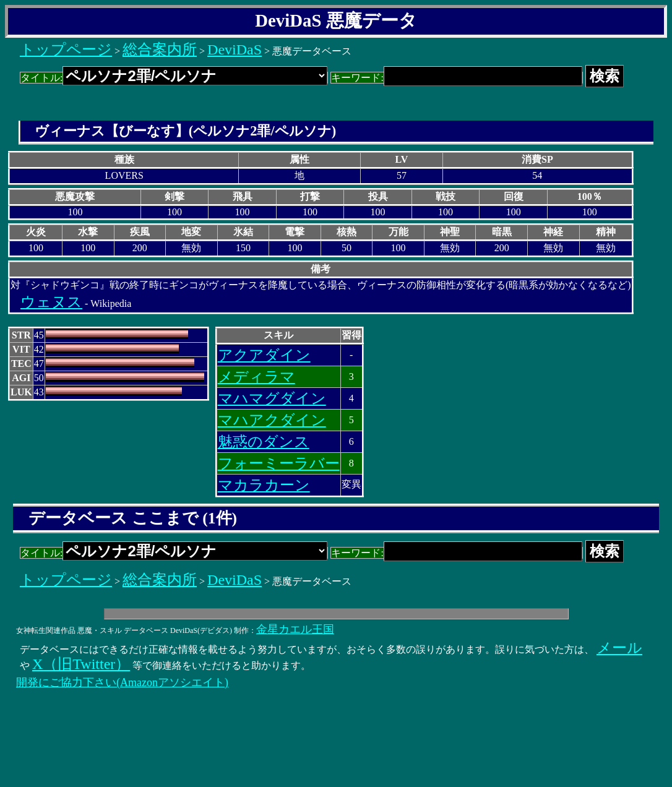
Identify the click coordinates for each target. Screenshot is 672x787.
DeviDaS (235, 49)
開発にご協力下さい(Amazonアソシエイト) (122, 682)
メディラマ (256, 377)
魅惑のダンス (264, 442)
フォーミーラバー (279, 463)
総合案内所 (160, 49)
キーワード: (456, 78)
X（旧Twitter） (81, 664)
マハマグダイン (272, 398)
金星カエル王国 (295, 629)
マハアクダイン (272, 420)
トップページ (66, 49)
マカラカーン (264, 485)
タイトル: (174, 78)
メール (619, 648)
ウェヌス (51, 302)
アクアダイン (264, 355)
